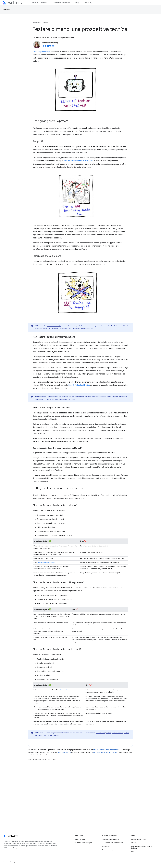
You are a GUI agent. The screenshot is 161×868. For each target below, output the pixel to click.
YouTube (134, 843)
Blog (77, 3)
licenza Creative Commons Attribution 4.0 (108, 750)
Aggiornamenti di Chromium (113, 843)
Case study (88, 3)
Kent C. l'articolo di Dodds (79, 385)
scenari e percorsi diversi (46, 562)
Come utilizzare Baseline (61, 3)
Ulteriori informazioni (66, 690)
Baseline (44, 3)
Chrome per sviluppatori (111, 839)
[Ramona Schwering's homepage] (53, 47)
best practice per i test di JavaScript (79, 161)
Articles (7, 10)
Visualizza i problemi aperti (83, 843)
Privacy (13, 862)
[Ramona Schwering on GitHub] (47, 47)
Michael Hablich (117, 733)
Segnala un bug (79, 839)
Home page (37, 23)
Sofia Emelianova (53, 735)
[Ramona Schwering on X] (43, 47)
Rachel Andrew (40, 735)
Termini (5, 862)
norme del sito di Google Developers (106, 752)
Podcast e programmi (110, 850)
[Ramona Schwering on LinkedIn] (50, 47)
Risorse (34, 3)
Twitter (108, 733)
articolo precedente (42, 52)
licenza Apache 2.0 (64, 752)
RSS (133, 852)
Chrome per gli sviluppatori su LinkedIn (142, 847)
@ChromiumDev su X (139, 839)
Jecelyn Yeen (100, 733)
